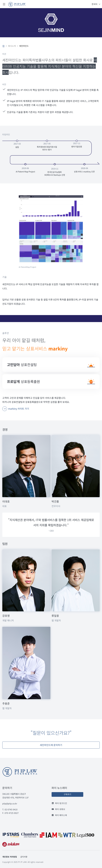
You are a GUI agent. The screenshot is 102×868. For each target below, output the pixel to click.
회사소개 (12, 46)
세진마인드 (24, 46)
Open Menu (4, 4)
